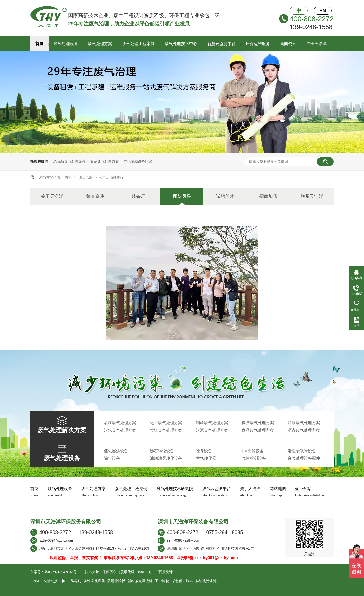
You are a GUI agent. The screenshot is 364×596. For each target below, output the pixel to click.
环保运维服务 (258, 44)
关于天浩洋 (316, 44)
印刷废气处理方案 (304, 423)
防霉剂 (76, 581)
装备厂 (139, 196)
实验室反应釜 (94, 581)
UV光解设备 (253, 451)
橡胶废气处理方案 (258, 423)
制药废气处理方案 (212, 423)
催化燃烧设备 (116, 451)
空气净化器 (206, 458)
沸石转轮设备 (162, 451)
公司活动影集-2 (111, 177)
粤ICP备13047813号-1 (62, 572)
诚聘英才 (225, 196)
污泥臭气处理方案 (212, 430)
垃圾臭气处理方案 (166, 430)
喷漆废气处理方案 (120, 423)
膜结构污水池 (206, 581)
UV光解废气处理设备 (69, 161)
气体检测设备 (254, 458)
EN (323, 10)
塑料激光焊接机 (140, 581)
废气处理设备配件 (304, 458)
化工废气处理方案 (166, 423)
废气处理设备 (66, 44)
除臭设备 (204, 451)
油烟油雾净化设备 (166, 458)
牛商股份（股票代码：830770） (128, 572)
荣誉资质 (95, 196)
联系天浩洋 (312, 196)
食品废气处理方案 (105, 161)
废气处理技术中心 (181, 44)
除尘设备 (112, 458)
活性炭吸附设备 (302, 451)
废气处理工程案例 (139, 44)
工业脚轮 (162, 581)
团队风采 (86, 177)
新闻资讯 (288, 44)
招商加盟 (268, 196)
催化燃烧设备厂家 (138, 161)
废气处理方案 (100, 44)
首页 (39, 44)
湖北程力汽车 (182, 581)
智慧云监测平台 (221, 44)
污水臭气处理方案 (120, 430)
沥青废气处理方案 (304, 430)
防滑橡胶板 (116, 581)
